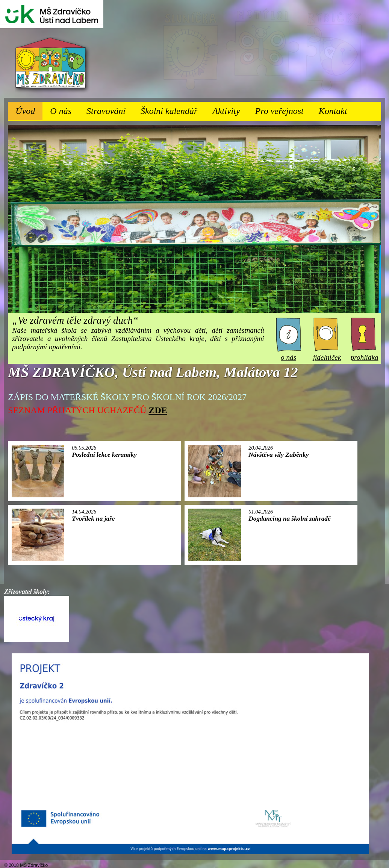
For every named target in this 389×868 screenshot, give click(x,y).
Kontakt (333, 111)
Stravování (110, 109)
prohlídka (365, 353)
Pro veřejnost (283, 109)
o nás (288, 353)
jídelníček (327, 353)
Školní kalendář (169, 111)
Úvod (25, 111)
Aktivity (230, 109)
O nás (64, 109)
